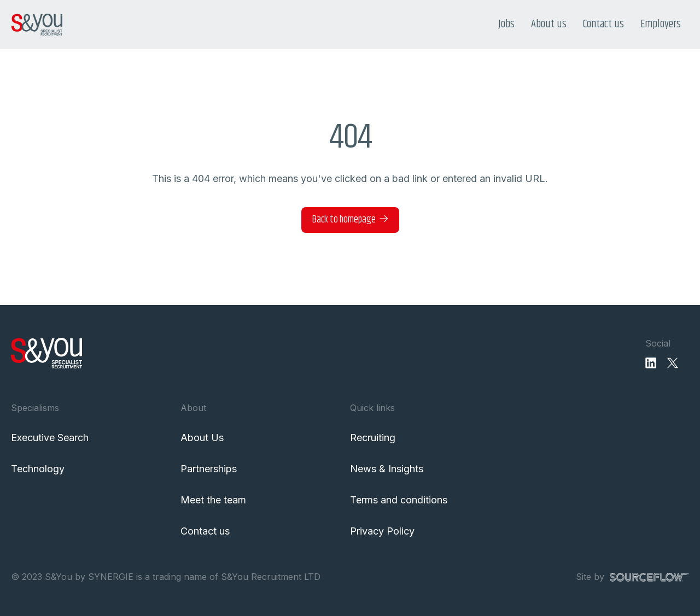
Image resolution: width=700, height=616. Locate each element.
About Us (202, 438)
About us (549, 24)
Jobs (506, 24)
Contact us (603, 24)
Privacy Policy (382, 531)
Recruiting (373, 438)
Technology (38, 469)
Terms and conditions (399, 500)
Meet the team (213, 500)
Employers (661, 24)
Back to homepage (344, 220)
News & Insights (387, 469)
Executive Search (50, 438)
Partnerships (209, 469)
